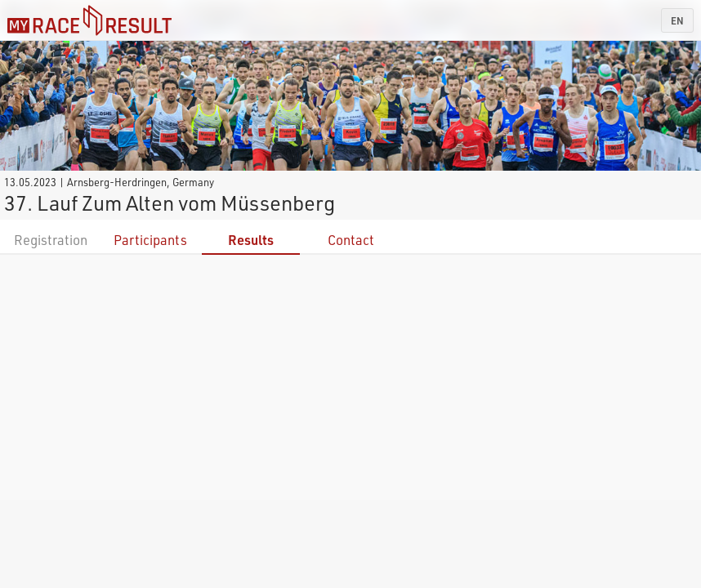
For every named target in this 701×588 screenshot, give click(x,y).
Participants (150, 240)
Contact (351, 240)
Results (251, 240)
